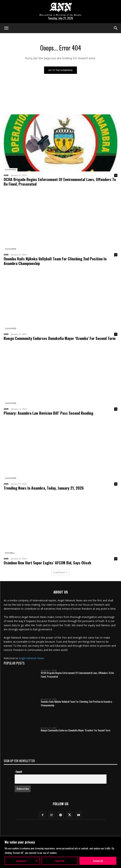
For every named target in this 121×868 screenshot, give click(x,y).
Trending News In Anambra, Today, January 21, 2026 (44, 488)
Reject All (60, 861)
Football (10, 553)
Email (19, 772)
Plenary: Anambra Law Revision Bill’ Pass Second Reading (48, 413)
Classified (11, 170)
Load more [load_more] (60, 572)
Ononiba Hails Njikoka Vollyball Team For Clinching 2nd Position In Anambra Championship (55, 261)
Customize (21, 861)
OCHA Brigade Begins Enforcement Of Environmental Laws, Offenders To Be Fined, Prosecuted (60, 182)
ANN (6, 175)
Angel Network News (31, 658)
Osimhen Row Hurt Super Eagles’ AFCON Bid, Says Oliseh (47, 563)
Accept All (98, 861)
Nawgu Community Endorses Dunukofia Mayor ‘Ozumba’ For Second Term (60, 338)
